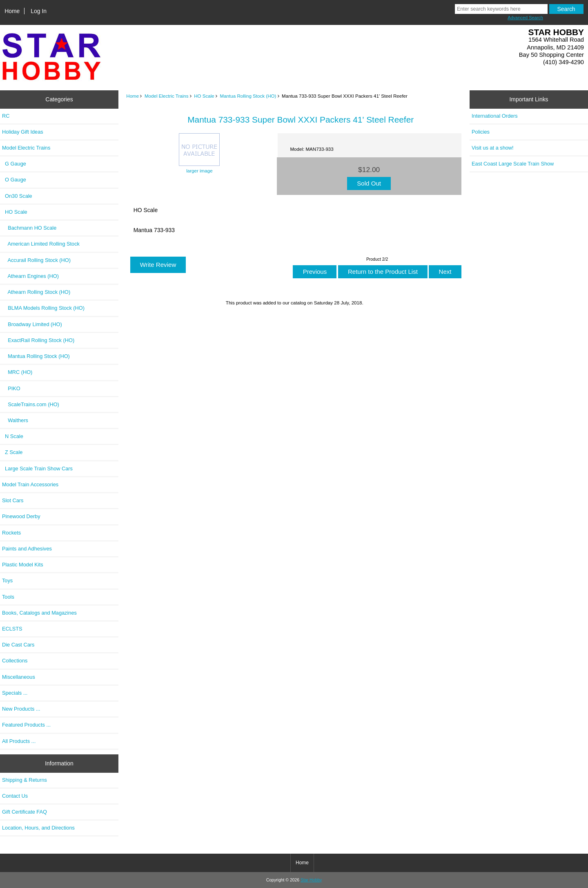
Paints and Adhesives (27, 549)
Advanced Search (525, 18)
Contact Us (15, 796)
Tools (8, 597)
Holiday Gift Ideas (23, 132)
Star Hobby (311, 880)
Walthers (15, 420)
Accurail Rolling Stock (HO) (36, 260)
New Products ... (21, 709)
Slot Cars (13, 500)
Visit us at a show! (493, 148)
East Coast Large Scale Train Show (513, 164)
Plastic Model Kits (23, 565)
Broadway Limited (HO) (32, 324)
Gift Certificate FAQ (24, 812)
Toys (7, 580)
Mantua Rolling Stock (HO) (248, 96)
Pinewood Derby (21, 516)
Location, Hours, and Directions (38, 828)
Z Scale (12, 452)
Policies (481, 132)
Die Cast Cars (18, 645)
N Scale (13, 436)
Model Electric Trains (167, 96)
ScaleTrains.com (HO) (31, 404)
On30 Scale (17, 196)
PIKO (11, 388)
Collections (15, 661)
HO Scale (204, 96)
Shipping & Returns (24, 780)
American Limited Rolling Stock (41, 244)
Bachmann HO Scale (29, 228)
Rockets (11, 533)
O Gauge (14, 180)
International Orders (495, 116)
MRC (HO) (17, 372)
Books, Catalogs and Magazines (39, 613)
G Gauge (14, 164)
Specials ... (15, 693)
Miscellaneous (19, 677)
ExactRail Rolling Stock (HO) (38, 340)
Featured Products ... (26, 725)
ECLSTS (12, 629)
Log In (39, 11)
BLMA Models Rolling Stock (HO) (43, 308)
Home (12, 11)
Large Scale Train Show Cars (37, 469)
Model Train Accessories (30, 484)
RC (6, 116)
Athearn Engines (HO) (30, 276)
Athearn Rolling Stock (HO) (36, 292)
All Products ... (19, 741)
